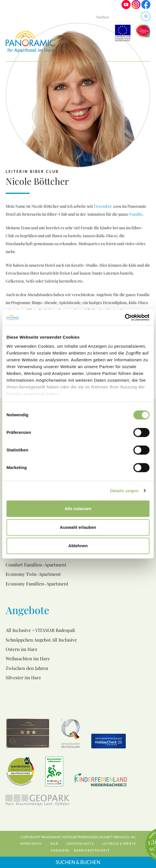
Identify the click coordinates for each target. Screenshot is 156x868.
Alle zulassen (78, 509)
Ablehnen (78, 546)
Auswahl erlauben (78, 527)
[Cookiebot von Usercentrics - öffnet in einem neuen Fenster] (125, 317)
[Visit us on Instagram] (136, 8)
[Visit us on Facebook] (146, 8)
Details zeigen (124, 491)
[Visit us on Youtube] (126, 8)
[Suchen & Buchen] (146, 16)
